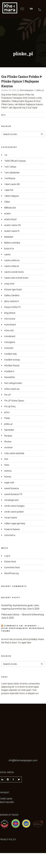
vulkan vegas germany (15, 523)
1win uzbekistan (12, 173)
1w (6, 155)
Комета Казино (12, 529)
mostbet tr (9, 371)
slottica (8, 471)
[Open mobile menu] (23, 9)
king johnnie (10, 313)
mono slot (9, 330)
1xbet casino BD (12, 184)
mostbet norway (12, 360)
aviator (8, 213)
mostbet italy (11, 354)
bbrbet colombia (12, 243)
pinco (7, 412)
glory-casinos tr (12, 301)
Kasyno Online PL (13, 307)
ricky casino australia (14, 453)
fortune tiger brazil (13, 289)
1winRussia (10, 178)
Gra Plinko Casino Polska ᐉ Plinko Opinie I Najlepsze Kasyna (22, 81)
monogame (10, 342)
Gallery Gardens (12, 295)
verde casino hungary (14, 506)
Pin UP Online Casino (14, 401)
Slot (6, 459)
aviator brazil (10, 219)
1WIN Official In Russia (15, 161)
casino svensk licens (14, 272)
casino (7, 254)
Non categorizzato (13, 383)
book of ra (9, 249)
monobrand (10, 336)
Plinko (7, 418)
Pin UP (8, 395)
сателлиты (10, 535)
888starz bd (10, 208)
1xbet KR (9, 190)
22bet (7, 202)
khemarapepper (27, 90)
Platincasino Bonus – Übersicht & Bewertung (23, 614)
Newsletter (10, 377)
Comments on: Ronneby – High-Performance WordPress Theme (23, 628)
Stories (8, 477)
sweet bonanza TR (13, 494)
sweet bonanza (12, 488)
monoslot (9, 348)
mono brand (10, 325)
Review (8, 442)
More (3, 115)
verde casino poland (14, 512)
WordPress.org (11, 573)
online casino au (12, 389)
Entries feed (10, 562)
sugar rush (9, 482)
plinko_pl (8, 424)
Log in (7, 556)
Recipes (8, 436)
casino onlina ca (12, 260)
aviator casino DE (13, 225)
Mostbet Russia (12, 366)
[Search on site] (23, 134)
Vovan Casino (11, 518)
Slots (7, 465)
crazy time (9, 284)
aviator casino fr (12, 231)
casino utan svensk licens (16, 278)
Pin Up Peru (10, 406)
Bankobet (9, 237)
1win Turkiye (10, 167)
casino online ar (12, 266)
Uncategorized (11, 500)
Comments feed (12, 567)
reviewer (9, 447)
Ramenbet (9, 430)
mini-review (10, 319)
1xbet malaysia (11, 196)
